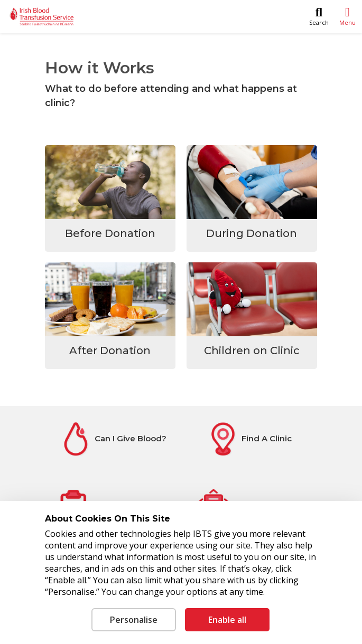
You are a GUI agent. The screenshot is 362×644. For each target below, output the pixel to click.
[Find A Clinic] (249, 439)
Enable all (227, 620)
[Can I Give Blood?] (113, 439)
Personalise (134, 620)
